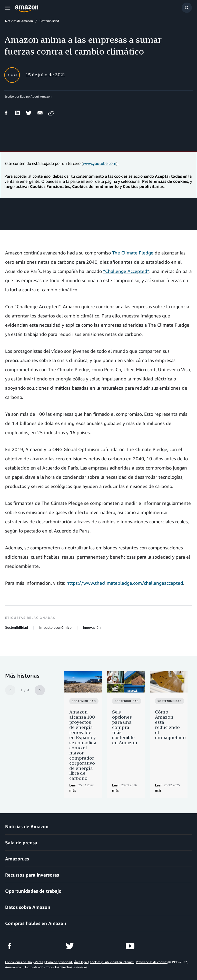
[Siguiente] (40, 690)
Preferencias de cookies (152, 962)
